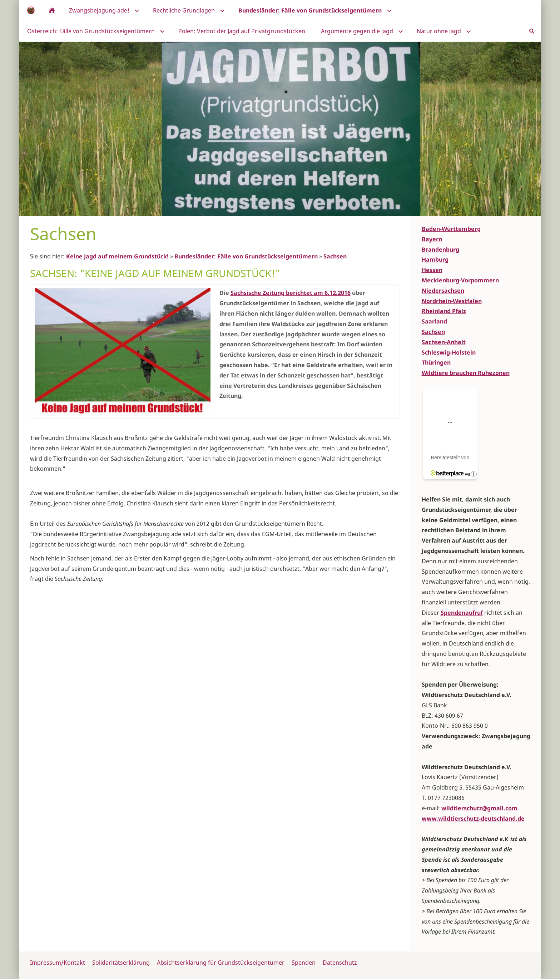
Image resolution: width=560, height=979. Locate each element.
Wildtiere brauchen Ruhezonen (466, 373)
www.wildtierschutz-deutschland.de (473, 819)
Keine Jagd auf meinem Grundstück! (117, 256)
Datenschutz (340, 963)
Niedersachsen (443, 291)
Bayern (432, 239)
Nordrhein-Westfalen (452, 301)
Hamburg (435, 259)
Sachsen (335, 256)
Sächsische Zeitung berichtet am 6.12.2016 (291, 293)
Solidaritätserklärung (121, 963)
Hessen (432, 270)
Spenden (304, 963)
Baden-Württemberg (451, 229)
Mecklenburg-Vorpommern (460, 280)
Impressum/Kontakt (58, 963)
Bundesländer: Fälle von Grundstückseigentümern (246, 256)
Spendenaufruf (462, 613)
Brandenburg (440, 249)
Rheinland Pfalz (444, 311)
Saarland (434, 321)
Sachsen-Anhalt (444, 342)
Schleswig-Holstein (449, 352)
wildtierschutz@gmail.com (479, 808)
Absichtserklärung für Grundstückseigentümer (221, 963)
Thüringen (436, 362)
